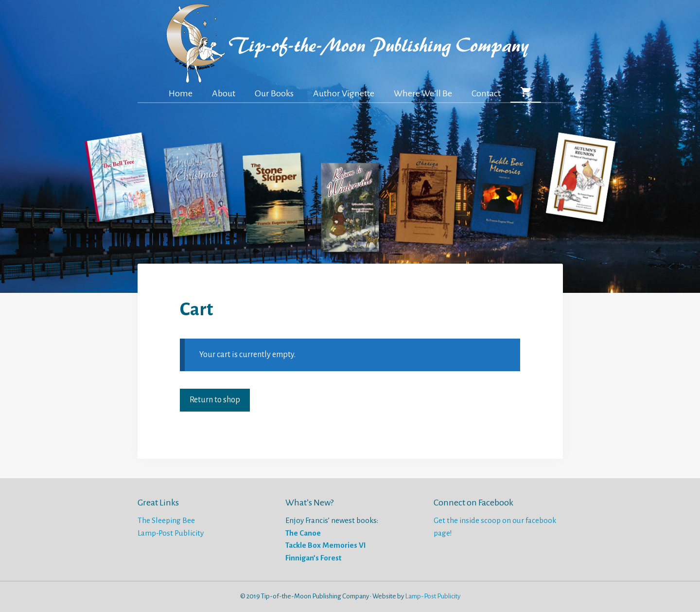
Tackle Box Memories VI (326, 545)
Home (181, 93)
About (224, 93)
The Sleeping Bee (166, 520)
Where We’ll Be (423, 93)
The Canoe (303, 533)
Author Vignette (344, 93)
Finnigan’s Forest (313, 558)
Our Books (274, 93)
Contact (486, 93)
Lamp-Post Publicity (171, 533)
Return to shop (215, 400)
